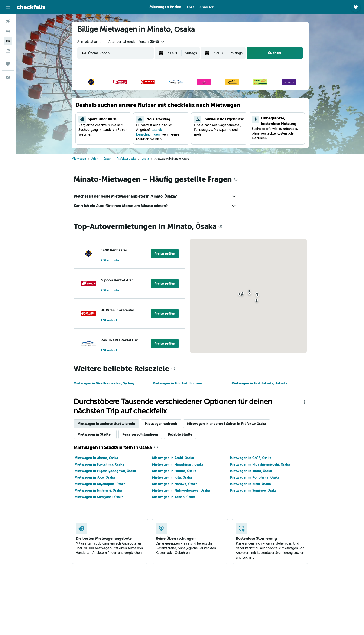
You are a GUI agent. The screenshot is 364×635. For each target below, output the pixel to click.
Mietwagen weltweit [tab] (161, 424)
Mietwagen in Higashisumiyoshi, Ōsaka (260, 464)
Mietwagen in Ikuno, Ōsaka (251, 471)
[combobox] (90, 42)
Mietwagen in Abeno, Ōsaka (96, 458)
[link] (165, 254)
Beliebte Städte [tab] (180, 434)
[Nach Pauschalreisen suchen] (8, 51)
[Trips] (8, 64)
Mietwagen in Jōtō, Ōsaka (95, 477)
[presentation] (236, 179)
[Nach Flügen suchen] (8, 21)
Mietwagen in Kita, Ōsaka (172, 477)
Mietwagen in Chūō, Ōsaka (251, 458)
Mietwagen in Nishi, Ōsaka (250, 484)
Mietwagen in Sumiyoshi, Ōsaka (99, 497)
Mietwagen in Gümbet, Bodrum (177, 383)
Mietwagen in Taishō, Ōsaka (174, 497)
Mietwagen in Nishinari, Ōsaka (98, 490)
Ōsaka (145, 159)
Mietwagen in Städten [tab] (95, 434)
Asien (95, 159)
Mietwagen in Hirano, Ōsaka (174, 471)
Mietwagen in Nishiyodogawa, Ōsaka (181, 490)
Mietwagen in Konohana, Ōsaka (255, 477)
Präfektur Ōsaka (126, 159)
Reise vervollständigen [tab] (140, 434)
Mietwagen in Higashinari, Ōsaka (178, 464)
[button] (8, 7)
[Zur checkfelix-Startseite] (31, 7)
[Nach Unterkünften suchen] (8, 31)
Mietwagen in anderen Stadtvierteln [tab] (106, 424)
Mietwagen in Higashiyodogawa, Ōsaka (105, 471)
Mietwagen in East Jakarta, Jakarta (259, 383)
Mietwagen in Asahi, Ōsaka (173, 458)
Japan (107, 159)
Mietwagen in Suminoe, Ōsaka (253, 490)
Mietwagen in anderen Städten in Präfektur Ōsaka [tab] (227, 424)
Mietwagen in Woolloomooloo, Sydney (104, 383)
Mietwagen (79, 159)
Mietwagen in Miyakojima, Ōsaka (100, 484)
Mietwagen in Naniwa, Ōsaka (175, 484)
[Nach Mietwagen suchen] (8, 41)
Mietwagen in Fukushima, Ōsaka (99, 464)
